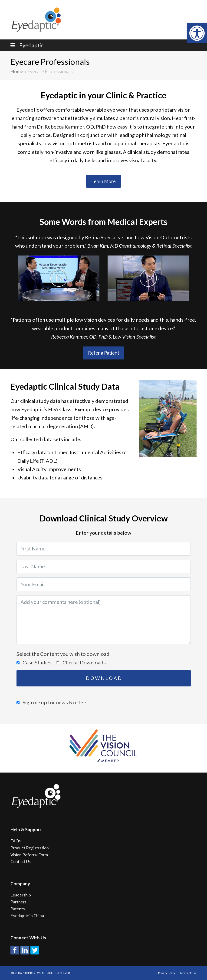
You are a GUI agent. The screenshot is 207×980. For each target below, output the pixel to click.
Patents (18, 909)
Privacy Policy (167, 973)
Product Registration (30, 848)
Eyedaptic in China (27, 915)
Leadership (21, 895)
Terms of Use (188, 973)
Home (17, 71)
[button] (197, 33)
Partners (18, 902)
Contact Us (21, 861)
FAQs (16, 841)
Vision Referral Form (29, 855)
